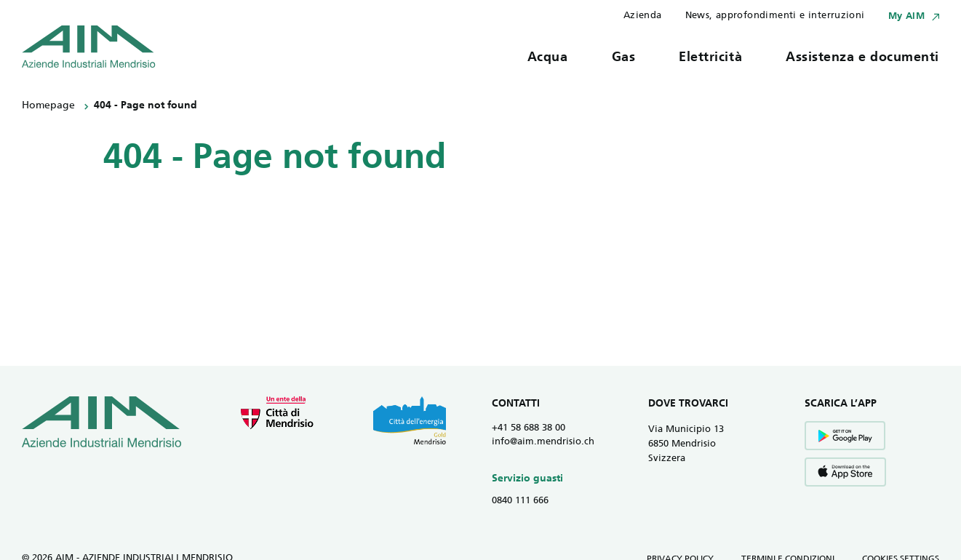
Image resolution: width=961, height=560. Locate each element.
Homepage (48, 106)
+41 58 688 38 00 (529, 428)
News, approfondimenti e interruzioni (775, 16)
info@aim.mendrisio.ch (543, 442)
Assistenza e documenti (862, 58)
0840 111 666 (520, 501)
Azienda (643, 16)
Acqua (548, 58)
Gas (624, 58)
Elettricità (710, 58)
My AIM (906, 16)
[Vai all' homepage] (89, 47)
